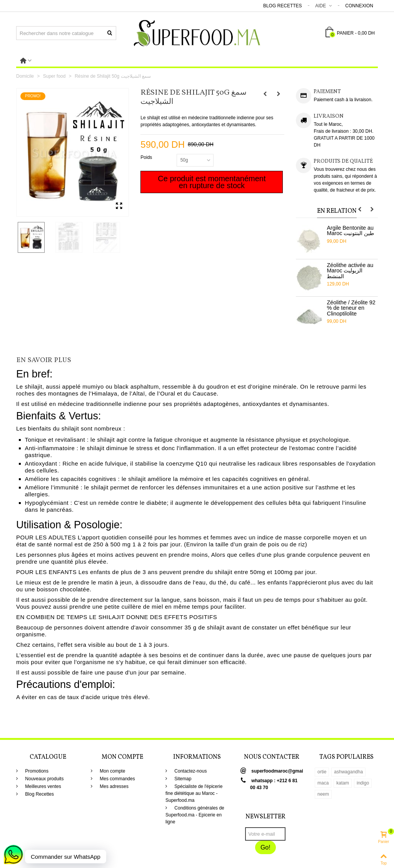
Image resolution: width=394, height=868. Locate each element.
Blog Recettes (283, 6)
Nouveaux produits (44, 779)
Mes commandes (117, 779)
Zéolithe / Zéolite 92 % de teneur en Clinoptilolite (351, 308)
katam (343, 783)
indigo (363, 783)
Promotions (36, 771)
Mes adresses (114, 786)
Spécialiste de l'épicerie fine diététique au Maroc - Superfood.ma (194, 793)
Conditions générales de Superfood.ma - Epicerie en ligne (195, 815)
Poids (147, 157)
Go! (265, 847)
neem (323, 794)
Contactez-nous (190, 771)
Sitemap (182, 779)
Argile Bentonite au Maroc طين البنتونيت (350, 231)
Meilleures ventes (43, 786)
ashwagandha (348, 772)
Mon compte (112, 771)
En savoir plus (44, 361)
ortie (322, 772)
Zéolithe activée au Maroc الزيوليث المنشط (350, 271)
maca (323, 783)
